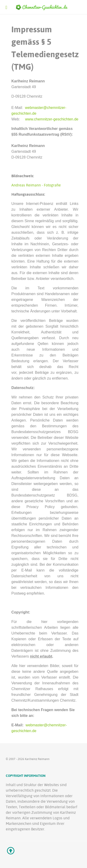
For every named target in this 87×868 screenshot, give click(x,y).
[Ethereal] (43, 7)
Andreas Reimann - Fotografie (36, 185)
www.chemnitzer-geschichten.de (52, 119)
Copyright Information (26, 776)
